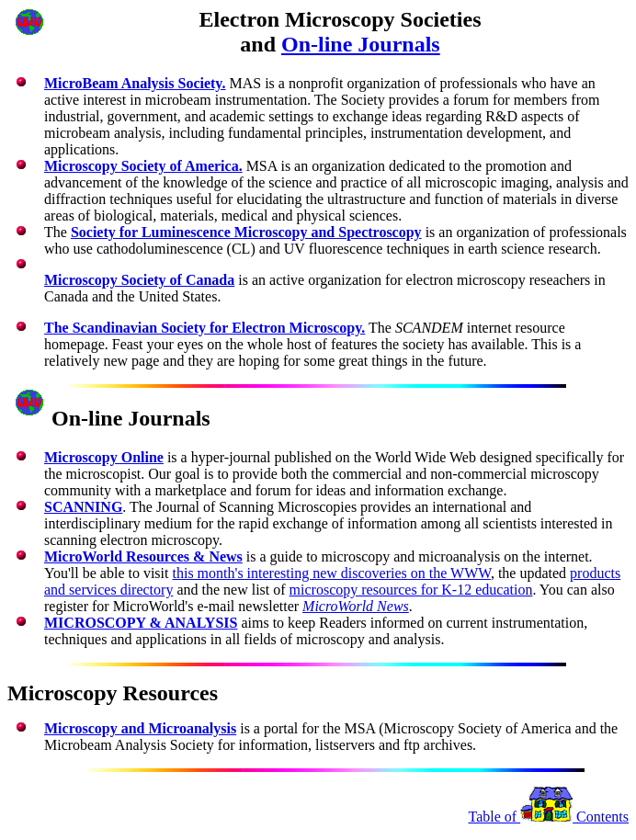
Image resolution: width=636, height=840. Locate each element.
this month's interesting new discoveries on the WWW (331, 573)
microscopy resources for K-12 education (411, 590)
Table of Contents (548, 817)
